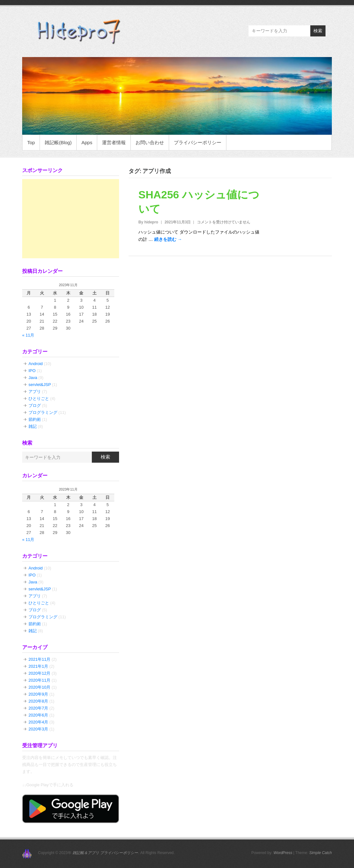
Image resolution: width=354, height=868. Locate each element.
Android (36, 364)
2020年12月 (39, 673)
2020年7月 (38, 708)
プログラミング (43, 412)
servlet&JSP (40, 385)
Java (33, 378)
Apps (87, 142)
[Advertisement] (71, 219)
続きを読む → (168, 239)
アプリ (35, 392)
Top (31, 142)
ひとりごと (39, 399)
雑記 (33, 426)
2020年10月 (39, 687)
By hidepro (148, 222)
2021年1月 (38, 666)
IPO (32, 371)
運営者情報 (114, 142)
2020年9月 (38, 694)
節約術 (35, 419)
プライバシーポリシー (198, 142)
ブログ (35, 405)
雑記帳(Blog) (58, 142)
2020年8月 (38, 701)
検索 (318, 31)
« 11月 (28, 335)
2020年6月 (38, 715)
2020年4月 (38, 722)
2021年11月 (39, 659)
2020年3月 (38, 729)
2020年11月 (39, 680)
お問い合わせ (150, 142)
